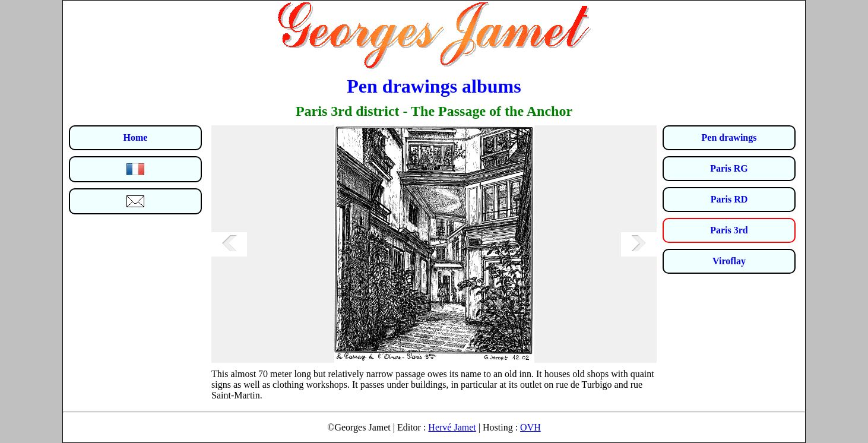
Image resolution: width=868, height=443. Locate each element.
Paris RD (729, 199)
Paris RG (729, 168)
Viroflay (729, 261)
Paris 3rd (729, 230)
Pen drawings (729, 137)
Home (136, 137)
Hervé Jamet (452, 427)
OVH (530, 427)
